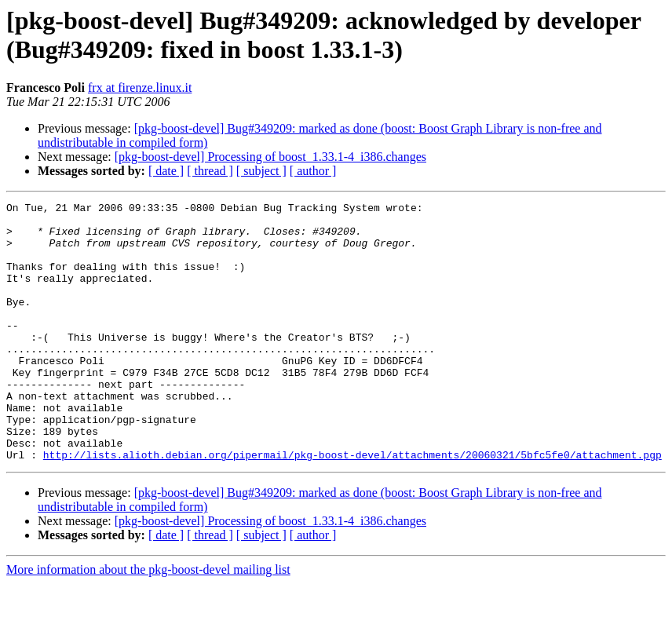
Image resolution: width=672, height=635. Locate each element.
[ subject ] (261, 171)
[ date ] (166, 171)
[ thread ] (210, 171)
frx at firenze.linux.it (140, 88)
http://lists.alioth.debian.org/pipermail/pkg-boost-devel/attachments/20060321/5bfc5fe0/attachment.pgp (352, 506)
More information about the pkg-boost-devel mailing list (148, 621)
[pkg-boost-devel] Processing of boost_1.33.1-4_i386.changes (270, 157)
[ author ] (313, 171)
